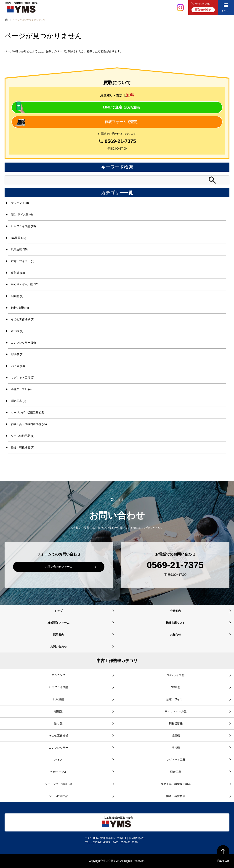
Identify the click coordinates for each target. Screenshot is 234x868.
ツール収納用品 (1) (23, 436)
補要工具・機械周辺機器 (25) (29, 424)
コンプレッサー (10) (23, 343)
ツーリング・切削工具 (58, 784)
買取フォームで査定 (121, 122)
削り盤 (58, 723)
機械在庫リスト (175, 623)
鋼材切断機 (176, 723)
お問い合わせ (58, 647)
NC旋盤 (176, 687)
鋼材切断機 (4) (20, 308)
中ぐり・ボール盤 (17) (25, 284)
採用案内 (58, 635)
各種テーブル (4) (21, 389)
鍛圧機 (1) (17, 331)
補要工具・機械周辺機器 (176, 784)
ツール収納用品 (58, 796)
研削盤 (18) (18, 273)
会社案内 (175, 611)
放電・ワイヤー (176, 699)
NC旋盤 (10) (19, 238)
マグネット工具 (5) (23, 378)
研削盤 (58, 711)
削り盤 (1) (17, 296)
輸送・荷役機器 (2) (23, 447)
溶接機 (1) (17, 354)
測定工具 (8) (19, 401)
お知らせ (175, 635)
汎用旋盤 (58, 699)
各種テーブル (58, 772)
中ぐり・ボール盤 (176, 711)
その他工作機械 (58, 736)
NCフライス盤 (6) (22, 215)
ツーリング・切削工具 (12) (28, 413)
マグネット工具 (176, 760)
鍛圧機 (176, 736)
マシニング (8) (20, 203)
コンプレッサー (58, 748)
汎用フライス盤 (58, 687)
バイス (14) (18, 366)
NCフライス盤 (176, 675)
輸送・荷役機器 (176, 796)
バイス (58, 760)
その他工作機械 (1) (23, 319)
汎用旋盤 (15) (19, 250)
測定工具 (176, 772)
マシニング (58, 675)
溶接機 (176, 748)
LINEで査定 (122, 107)
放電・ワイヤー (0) (23, 261)
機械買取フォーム (58, 623)
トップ (58, 611)
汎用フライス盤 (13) (23, 226)
